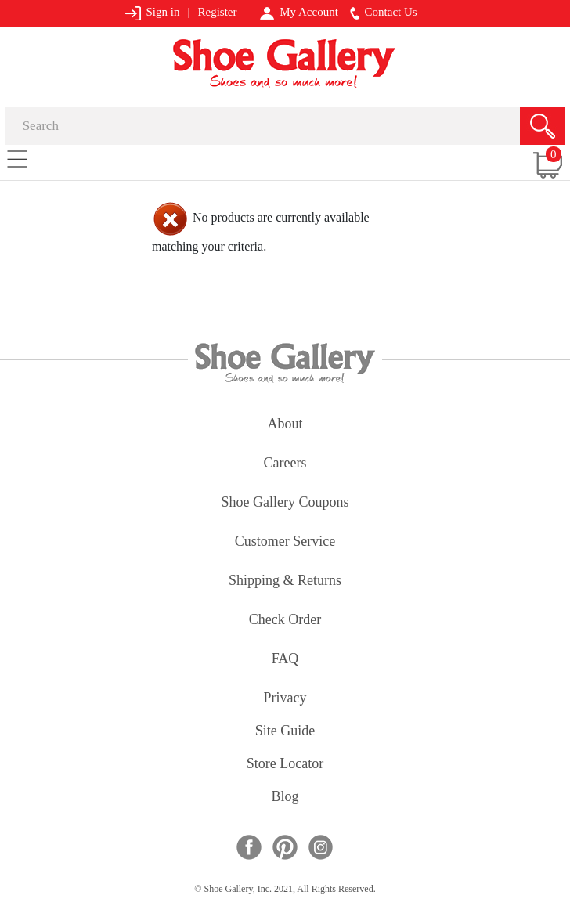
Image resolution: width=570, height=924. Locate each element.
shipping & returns (285, 581)
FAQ (285, 660)
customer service (285, 542)
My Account (299, 13)
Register (217, 12)
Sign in (152, 13)
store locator (285, 765)
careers (285, 464)
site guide (285, 732)
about (285, 425)
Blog (285, 798)
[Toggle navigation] (17, 158)
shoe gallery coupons (285, 503)
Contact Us (384, 13)
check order (285, 621)
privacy (285, 699)
